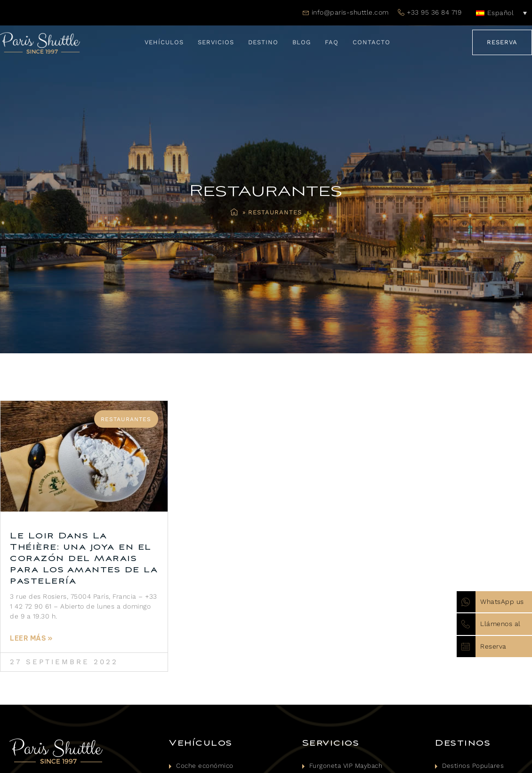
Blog (302, 42)
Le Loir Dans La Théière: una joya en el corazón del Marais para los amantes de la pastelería (84, 559)
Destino (263, 42)
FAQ (332, 42)
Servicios (216, 42)
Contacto (371, 42)
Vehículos (164, 42)
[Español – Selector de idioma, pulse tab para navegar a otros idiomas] (501, 13)
